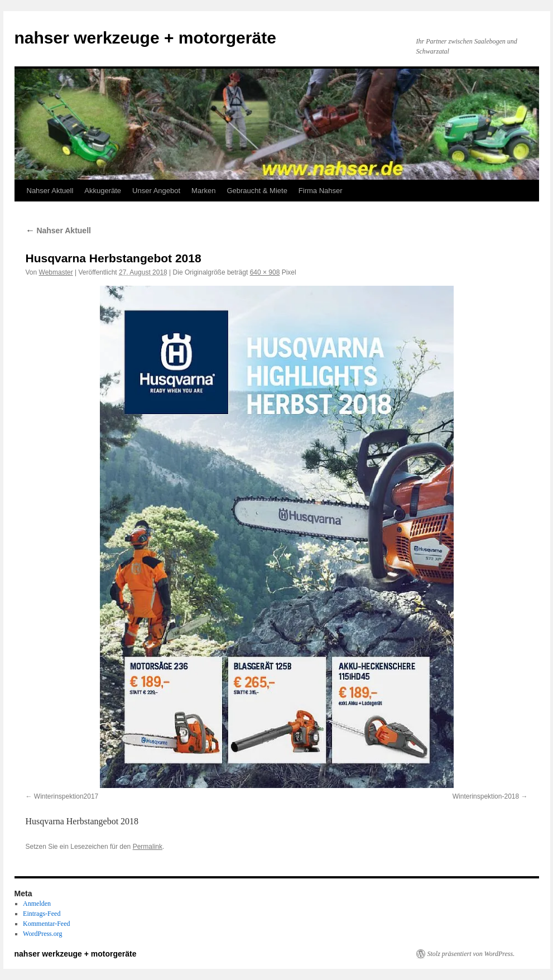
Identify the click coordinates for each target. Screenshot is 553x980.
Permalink (148, 847)
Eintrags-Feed (42, 914)
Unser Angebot (156, 191)
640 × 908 (265, 272)
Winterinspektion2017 (66, 796)
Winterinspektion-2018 (486, 796)
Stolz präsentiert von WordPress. (471, 954)
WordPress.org (42, 934)
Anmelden (37, 904)
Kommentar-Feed (46, 924)
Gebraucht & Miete (257, 191)
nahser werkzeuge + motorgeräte (145, 38)
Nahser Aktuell (50, 191)
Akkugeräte (103, 191)
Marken (203, 191)
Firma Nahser (321, 191)
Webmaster (56, 272)
